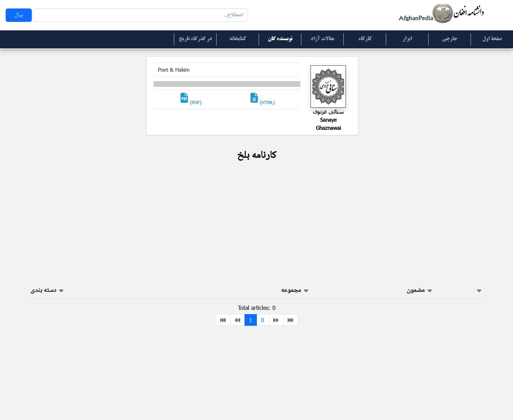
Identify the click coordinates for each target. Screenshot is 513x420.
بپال (19, 15)
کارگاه (365, 39)
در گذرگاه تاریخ (195, 39)
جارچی (450, 39)
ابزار (407, 39)
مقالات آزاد (322, 39)
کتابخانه (238, 39)
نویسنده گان (280, 39)
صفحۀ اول (492, 39)
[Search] (141, 15)
